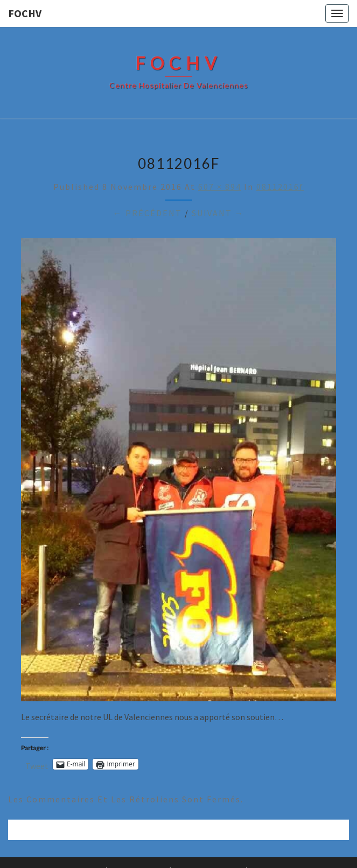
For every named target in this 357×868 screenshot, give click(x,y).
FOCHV (25, 13)
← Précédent (148, 213)
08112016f (280, 187)
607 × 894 (220, 187)
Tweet (37, 764)
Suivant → (218, 213)
